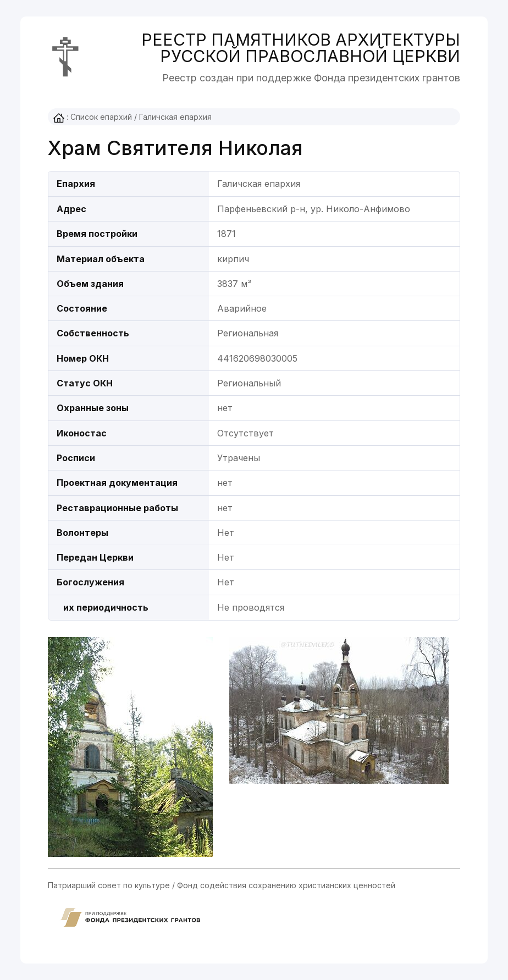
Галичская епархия (175, 117)
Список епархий (101, 117)
